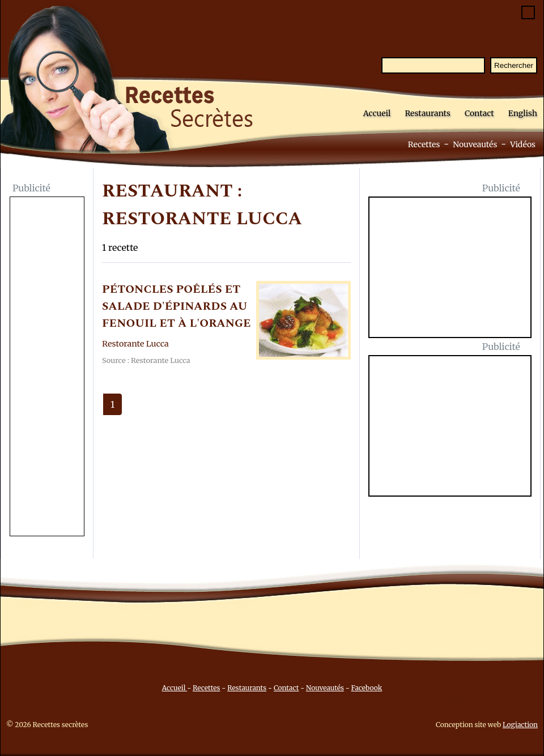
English (523, 113)
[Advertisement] (47, 368)
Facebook (367, 688)
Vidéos (523, 144)
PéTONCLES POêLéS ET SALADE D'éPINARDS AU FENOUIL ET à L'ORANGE (177, 306)
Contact (479, 113)
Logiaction (520, 725)
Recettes (424, 144)
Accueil (377, 113)
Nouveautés (475, 144)
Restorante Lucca (135, 344)
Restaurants (428, 113)
